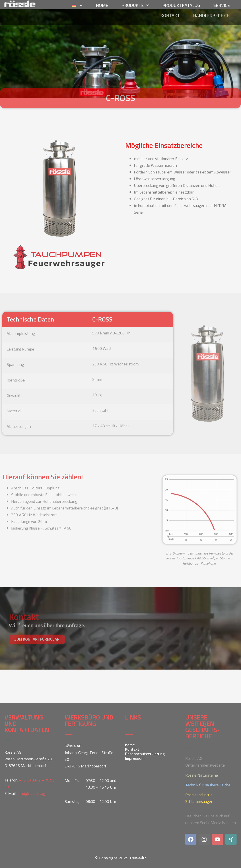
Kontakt (170, 5)
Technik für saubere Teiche (208, 785)
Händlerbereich (211, 5)
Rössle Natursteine (202, 775)
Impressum (135, 758)
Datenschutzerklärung (145, 754)
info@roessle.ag (31, 793)
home (130, 745)
